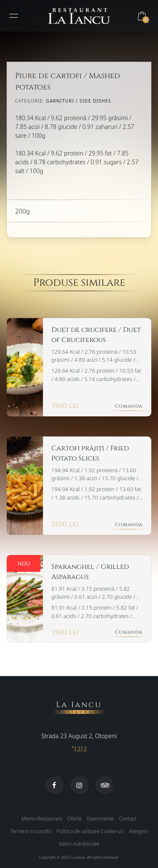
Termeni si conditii (31, 832)
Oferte (74, 819)
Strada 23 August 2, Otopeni (79, 736)
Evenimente (100, 819)
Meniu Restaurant (42, 819)
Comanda (129, 406)
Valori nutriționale (79, 844)
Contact (128, 819)
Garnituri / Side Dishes (79, 101)
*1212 (79, 750)
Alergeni (138, 832)
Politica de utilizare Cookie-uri (90, 832)
